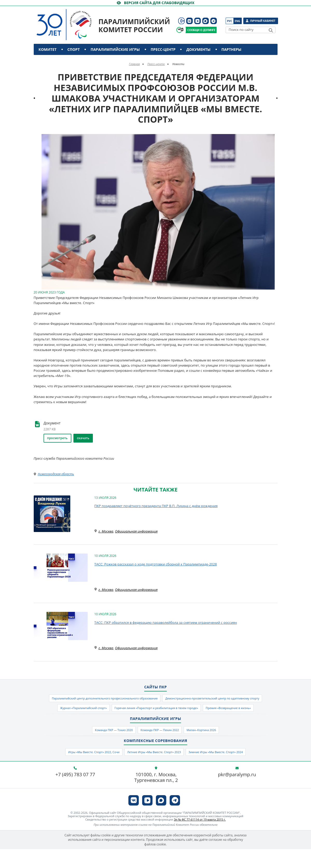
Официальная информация (136, 531)
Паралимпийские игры (115, 49)
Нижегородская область (56, 474)
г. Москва (106, 531)
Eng (237, 21)
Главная (134, 64)
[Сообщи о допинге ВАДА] (180, 30)
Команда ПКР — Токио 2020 (105, 746)
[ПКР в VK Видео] (198, 21)
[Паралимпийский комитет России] (74, 20)
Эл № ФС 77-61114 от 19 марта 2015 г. (200, 838)
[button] (273, 139)
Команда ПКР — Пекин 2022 (160, 746)
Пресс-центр (163, 49)
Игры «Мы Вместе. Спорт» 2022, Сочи (81, 770)
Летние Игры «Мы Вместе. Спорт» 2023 (154, 770)
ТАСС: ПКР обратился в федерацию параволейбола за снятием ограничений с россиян (166, 622)
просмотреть (57, 438)
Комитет (48, 49)
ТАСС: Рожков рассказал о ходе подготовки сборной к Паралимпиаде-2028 (156, 564)
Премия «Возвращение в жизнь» (210, 722)
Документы (198, 49)
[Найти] (271, 30)
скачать (83, 438)
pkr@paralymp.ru (237, 794)
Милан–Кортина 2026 (211, 746)
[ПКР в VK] (189, 21)
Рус (230, 21)
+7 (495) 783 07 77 (75, 794)
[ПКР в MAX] (206, 21)
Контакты (50, 61)
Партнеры (231, 49)
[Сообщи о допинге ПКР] (201, 30)
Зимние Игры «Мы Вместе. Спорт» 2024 (228, 770)
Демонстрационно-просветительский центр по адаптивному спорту (123, 711)
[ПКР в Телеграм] (214, 21)
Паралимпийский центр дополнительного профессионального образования (156, 699)
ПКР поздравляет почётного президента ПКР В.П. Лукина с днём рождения (156, 506)
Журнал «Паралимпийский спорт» (216, 711)
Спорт (74, 49)
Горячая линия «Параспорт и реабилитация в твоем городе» (124, 722)
